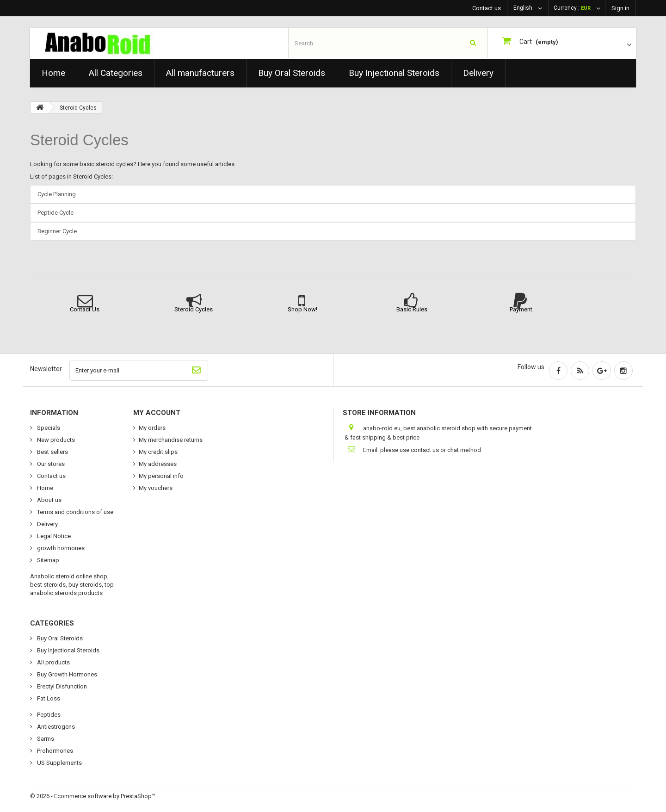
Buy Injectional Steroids (394, 73)
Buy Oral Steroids (292, 73)
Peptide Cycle (55, 213)
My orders (152, 428)
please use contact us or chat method (431, 450)
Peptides (48, 715)
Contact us (487, 8)
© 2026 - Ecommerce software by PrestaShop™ (93, 796)
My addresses (158, 464)
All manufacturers (200, 73)
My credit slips (158, 452)
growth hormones (60, 548)
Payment (521, 309)
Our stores (50, 464)
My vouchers (156, 488)
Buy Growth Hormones (66, 674)
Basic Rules (412, 309)
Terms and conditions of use (74, 512)
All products (53, 662)
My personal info (161, 476)
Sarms (45, 739)
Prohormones (54, 751)
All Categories (116, 73)
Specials (48, 428)
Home (53, 73)
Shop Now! (302, 309)
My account (157, 413)
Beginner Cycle (57, 231)
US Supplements (59, 763)
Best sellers (52, 452)
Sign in (620, 8)
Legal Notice (53, 536)
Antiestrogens (55, 727)
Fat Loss (48, 698)
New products (55, 440)
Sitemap (47, 560)
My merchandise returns (171, 440)
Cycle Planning (57, 194)
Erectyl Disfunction (61, 686)
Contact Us (85, 309)
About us (49, 500)
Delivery (478, 73)
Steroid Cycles (79, 140)
